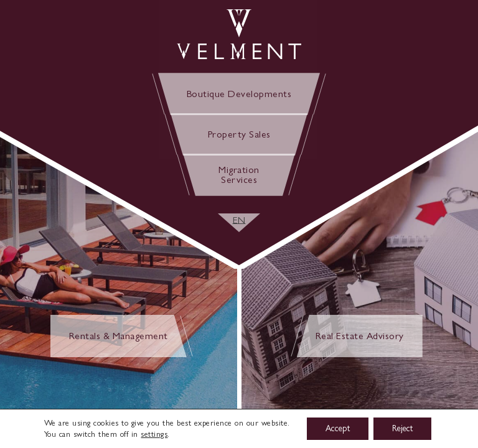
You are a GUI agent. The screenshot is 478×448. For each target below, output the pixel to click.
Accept (338, 428)
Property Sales (239, 134)
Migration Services (239, 175)
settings (154, 434)
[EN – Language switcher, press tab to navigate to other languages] (239, 220)
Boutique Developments (239, 94)
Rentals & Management (119, 336)
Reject (402, 428)
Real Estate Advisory (360, 336)
